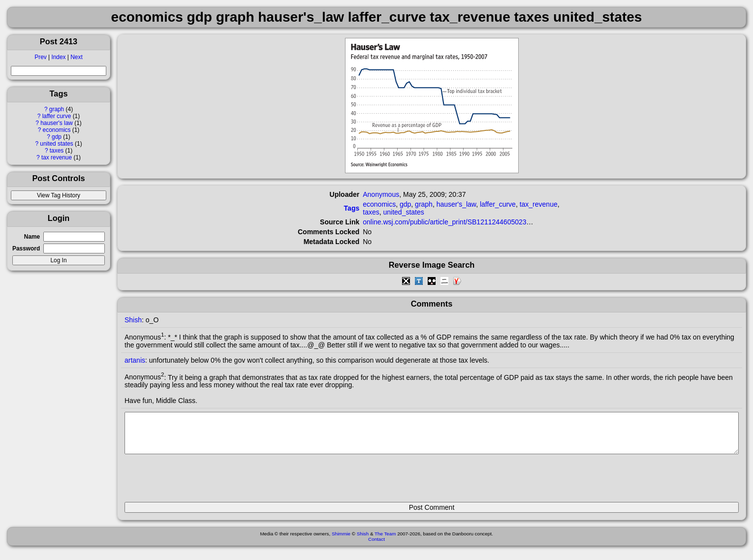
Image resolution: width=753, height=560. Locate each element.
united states (56, 144)
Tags (352, 208)
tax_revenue (539, 204)
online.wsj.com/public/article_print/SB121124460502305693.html (462, 222)
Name (32, 237)
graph (57, 109)
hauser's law (57, 123)
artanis (135, 360)
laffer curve (57, 116)
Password (26, 249)
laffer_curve (498, 204)
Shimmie (341, 541)
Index (58, 57)
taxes (57, 151)
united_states (404, 212)
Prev (40, 57)
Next (76, 57)
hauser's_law (456, 204)
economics (57, 130)
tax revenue (57, 157)
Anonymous (381, 194)
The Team (385, 541)
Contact (376, 546)
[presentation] (199, 482)
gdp (57, 137)
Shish (133, 320)
